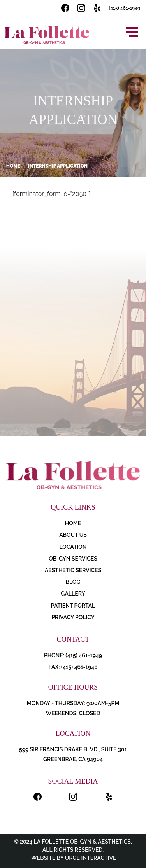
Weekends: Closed (73, 713)
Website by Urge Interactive (73, 858)
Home (13, 166)
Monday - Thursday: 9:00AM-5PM (73, 703)
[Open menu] (132, 32)
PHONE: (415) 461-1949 (73, 655)
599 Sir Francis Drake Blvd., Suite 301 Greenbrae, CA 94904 (73, 754)
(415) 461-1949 (125, 8)
